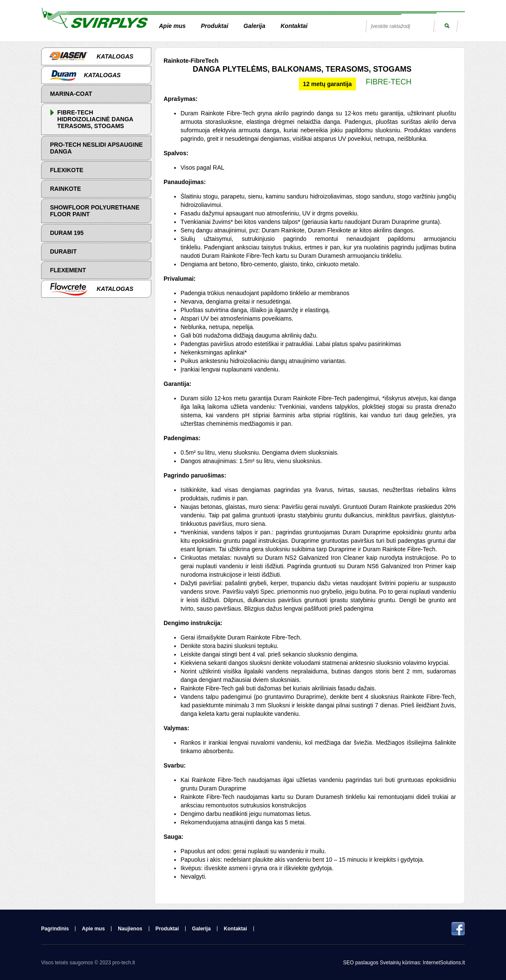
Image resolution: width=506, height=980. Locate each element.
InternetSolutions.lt (444, 963)
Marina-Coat (71, 94)
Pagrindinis (55, 929)
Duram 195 (67, 233)
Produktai (215, 26)
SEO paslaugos (361, 963)
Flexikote (67, 170)
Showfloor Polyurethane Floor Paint (95, 211)
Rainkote (65, 189)
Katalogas (91, 56)
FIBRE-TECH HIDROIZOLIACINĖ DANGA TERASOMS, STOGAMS (95, 119)
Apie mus (172, 26)
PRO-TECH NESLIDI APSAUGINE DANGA (96, 148)
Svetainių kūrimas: (400, 963)
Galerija (254, 26)
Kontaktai (294, 26)
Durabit (63, 251)
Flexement (68, 270)
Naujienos (130, 929)
